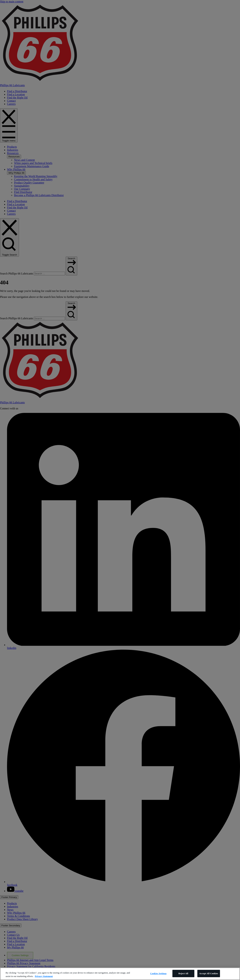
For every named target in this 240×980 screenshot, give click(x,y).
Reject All (183, 973)
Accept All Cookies (209, 973)
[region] (120, 974)
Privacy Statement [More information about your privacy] (44, 976)
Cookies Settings (158, 973)
